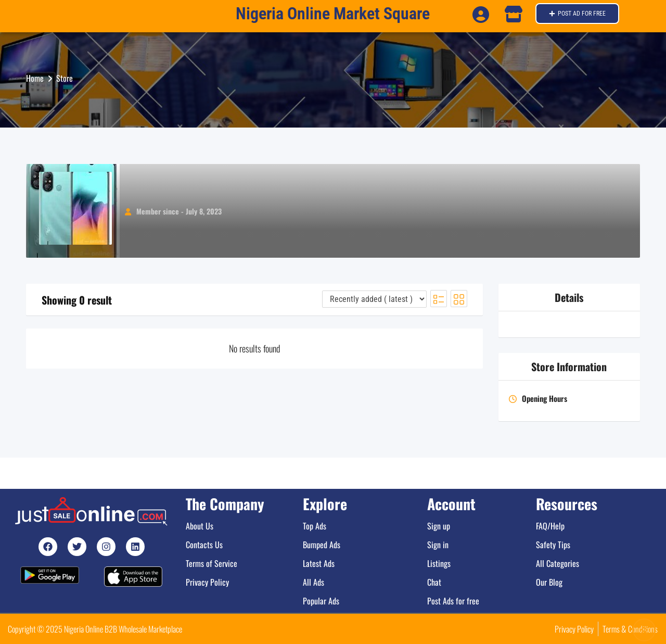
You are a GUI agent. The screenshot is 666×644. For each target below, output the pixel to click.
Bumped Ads (322, 545)
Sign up (439, 526)
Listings (439, 563)
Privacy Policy (207, 582)
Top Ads (315, 526)
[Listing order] (374, 299)
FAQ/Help (550, 526)
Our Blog (549, 582)
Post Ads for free (453, 601)
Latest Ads (319, 563)
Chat (434, 582)
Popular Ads (321, 601)
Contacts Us (204, 545)
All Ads (313, 582)
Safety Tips (553, 545)
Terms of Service (212, 563)
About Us (200, 526)
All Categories (558, 563)
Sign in (438, 545)
